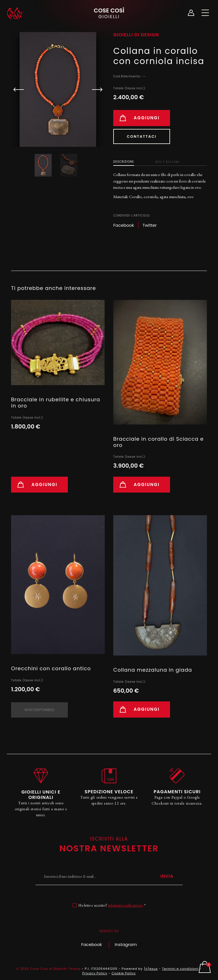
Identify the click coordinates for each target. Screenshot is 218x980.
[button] (95, 90)
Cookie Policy (124, 973)
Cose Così (109, 13)
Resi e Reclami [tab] (167, 162)
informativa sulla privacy (126, 905)
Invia (167, 876)
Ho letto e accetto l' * (112, 905)
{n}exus (151, 969)
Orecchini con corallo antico (51, 668)
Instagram (126, 944)
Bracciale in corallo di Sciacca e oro (159, 442)
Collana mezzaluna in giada (153, 670)
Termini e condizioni (180, 969)
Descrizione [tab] (124, 162)
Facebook (92, 944)
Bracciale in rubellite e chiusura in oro (56, 403)
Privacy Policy (95, 973)
